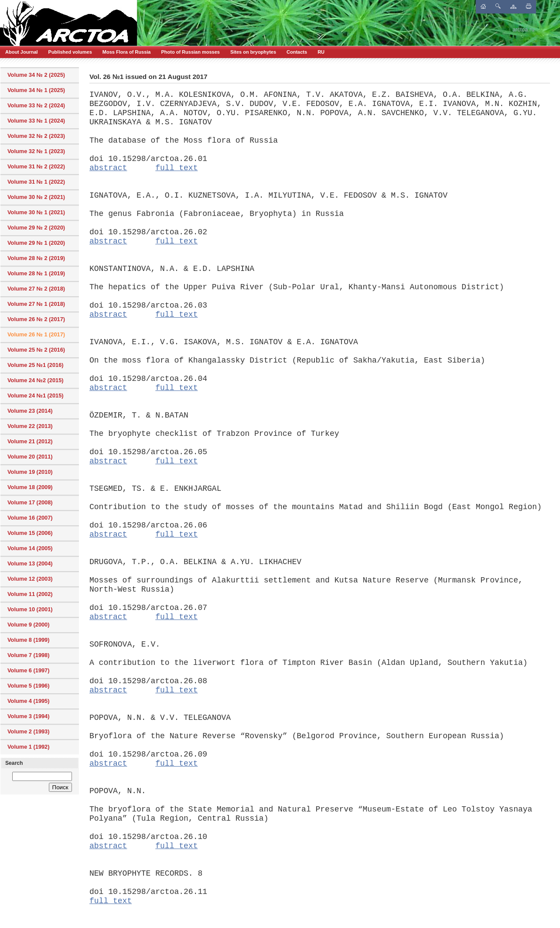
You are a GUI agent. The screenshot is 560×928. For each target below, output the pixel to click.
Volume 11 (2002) (30, 594)
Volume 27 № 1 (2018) (36, 304)
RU (321, 52)
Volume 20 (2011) (30, 457)
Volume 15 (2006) (30, 533)
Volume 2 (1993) (29, 731)
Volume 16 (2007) (30, 518)
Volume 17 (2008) (30, 502)
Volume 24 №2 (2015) (36, 380)
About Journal (22, 52)
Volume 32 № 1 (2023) (36, 151)
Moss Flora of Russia (127, 52)
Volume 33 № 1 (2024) (36, 121)
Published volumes (70, 52)
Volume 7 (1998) (29, 655)
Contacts (297, 52)
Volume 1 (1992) (29, 747)
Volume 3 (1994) (29, 716)
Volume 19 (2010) (30, 472)
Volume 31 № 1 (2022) (36, 182)
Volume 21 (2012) (30, 441)
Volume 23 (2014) (30, 411)
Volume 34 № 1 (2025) (36, 90)
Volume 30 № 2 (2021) (36, 197)
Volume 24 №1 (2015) (36, 396)
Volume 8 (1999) (29, 640)
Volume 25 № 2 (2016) (36, 350)
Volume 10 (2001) (30, 609)
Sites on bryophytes (253, 52)
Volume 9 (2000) (29, 625)
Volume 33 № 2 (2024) (36, 105)
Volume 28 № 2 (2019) (36, 258)
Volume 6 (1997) (29, 670)
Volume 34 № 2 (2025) (36, 75)
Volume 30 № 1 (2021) (36, 212)
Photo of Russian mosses (190, 52)
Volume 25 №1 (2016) (36, 365)
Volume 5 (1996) (29, 686)
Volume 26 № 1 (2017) (36, 334)
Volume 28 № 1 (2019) (36, 273)
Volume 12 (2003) (30, 579)
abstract (108, 168)
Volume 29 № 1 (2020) (36, 243)
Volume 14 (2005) (30, 548)
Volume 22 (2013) (30, 426)
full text (176, 168)
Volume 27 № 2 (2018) (36, 289)
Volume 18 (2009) (30, 487)
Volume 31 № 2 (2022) (36, 166)
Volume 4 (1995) (29, 701)
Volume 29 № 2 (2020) (36, 228)
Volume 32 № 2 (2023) (36, 136)
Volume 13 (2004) (30, 563)
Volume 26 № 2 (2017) (36, 319)
